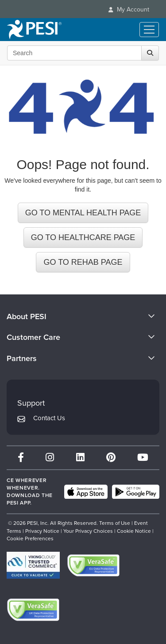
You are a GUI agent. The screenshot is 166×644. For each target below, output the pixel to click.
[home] (34, 30)
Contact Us (49, 418)
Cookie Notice (134, 531)
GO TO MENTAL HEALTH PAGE (83, 213)
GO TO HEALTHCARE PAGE (83, 237)
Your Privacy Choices (88, 531)
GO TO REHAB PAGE (83, 262)
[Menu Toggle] (149, 30)
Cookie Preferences (30, 539)
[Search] (150, 53)
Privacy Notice (42, 531)
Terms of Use (115, 523)
